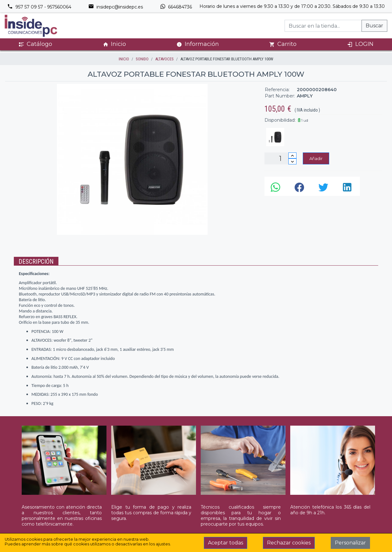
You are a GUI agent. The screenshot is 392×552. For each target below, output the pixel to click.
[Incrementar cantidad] (292, 155)
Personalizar (350, 543)
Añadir (316, 158)
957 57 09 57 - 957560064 (39, 7)
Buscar (374, 26)
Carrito (283, 44)
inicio (124, 59)
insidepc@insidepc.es (116, 7)
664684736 (176, 7)
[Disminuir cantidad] (292, 161)
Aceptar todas (226, 543)
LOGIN (360, 44)
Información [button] (198, 44)
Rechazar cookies (289, 543)
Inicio (114, 44)
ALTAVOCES (164, 59)
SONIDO (142, 59)
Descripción (36, 262)
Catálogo (35, 44)
